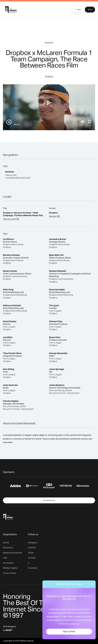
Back (78, 9)
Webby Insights (10, 568)
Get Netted (8, 563)
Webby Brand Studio (12, 553)
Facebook (32, 568)
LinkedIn (32, 548)
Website (53, 216)
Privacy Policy (9, 573)
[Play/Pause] (9, 122)
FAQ (5, 558)
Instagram (33, 543)
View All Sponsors (49, 500)
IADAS (6, 543)
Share (90, 10)
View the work (9, 219)
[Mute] (83, 121)
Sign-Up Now (69, 632)
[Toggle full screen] (90, 121)
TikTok (31, 553)
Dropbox (49, 77)
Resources (8, 548)
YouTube (32, 558)
